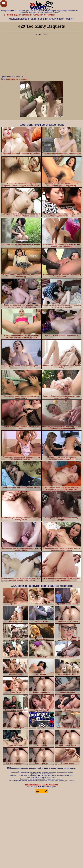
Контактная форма (33, 785)
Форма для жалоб (50, 785)
